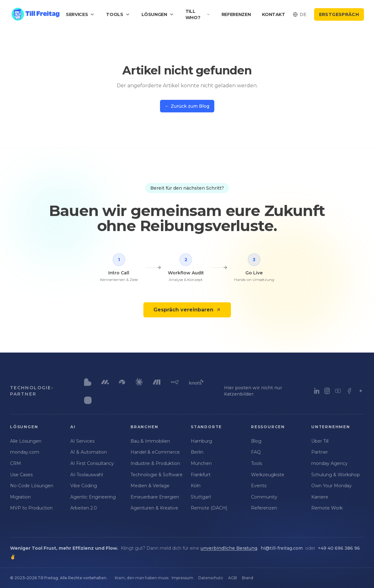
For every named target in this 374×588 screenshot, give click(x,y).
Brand (248, 578)
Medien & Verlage (150, 486)
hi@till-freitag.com (282, 548)
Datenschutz (211, 578)
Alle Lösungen (26, 441)
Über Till (320, 441)
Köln (196, 486)
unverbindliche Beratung (229, 548)
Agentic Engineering (93, 497)
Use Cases (21, 475)
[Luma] (361, 391)
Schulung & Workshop (336, 475)
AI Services (82, 441)
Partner (320, 452)
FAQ (256, 452)
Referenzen (236, 14)
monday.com (25, 452)
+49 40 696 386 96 (339, 548)
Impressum (182, 578)
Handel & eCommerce (155, 452)
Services (80, 14)
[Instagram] (327, 391)
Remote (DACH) (209, 508)
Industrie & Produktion (155, 463)
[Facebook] (349, 391)
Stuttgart (201, 497)
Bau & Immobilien (150, 441)
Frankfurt (201, 475)
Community (264, 497)
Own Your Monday (331, 486)
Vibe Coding (84, 486)
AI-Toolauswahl (87, 475)
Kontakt (274, 14)
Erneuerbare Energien (155, 497)
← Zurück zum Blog (187, 106)
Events (259, 486)
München (201, 463)
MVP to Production (31, 508)
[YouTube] (338, 391)
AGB (232, 578)
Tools (118, 14)
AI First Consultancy (92, 463)
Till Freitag (48, 578)
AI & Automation (89, 452)
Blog (256, 441)
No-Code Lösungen (32, 486)
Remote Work (327, 508)
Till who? (198, 14)
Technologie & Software (157, 475)
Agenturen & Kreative (154, 508)
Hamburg (201, 441)
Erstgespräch (339, 14)
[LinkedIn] (317, 391)
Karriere (320, 497)
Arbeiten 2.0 (84, 508)
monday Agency (329, 463)
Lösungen (158, 14)
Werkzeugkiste (268, 475)
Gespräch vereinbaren (187, 310)
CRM (16, 463)
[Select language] (300, 14)
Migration (20, 497)
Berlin (197, 452)
